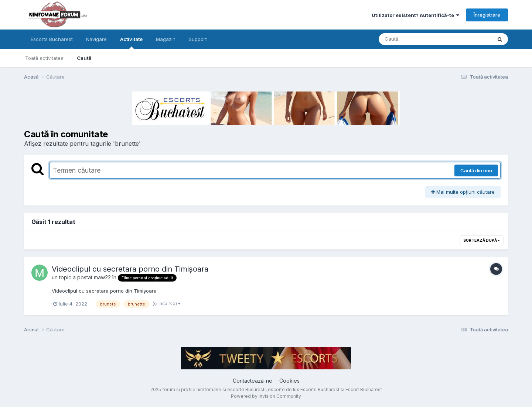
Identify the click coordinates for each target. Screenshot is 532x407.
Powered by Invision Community (266, 396)
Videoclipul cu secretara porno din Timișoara (130, 269)
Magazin (166, 39)
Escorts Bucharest (52, 39)
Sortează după (482, 240)
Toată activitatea (44, 58)
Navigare (96, 39)
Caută (84, 58)
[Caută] (419, 39)
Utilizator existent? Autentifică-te (415, 15)
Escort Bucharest (364, 389)
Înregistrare (487, 15)
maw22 (102, 277)
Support (198, 39)
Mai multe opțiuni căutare (463, 192)
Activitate (131, 42)
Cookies (289, 381)
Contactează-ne (253, 381)
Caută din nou (476, 170)
